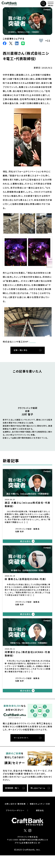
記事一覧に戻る (21, 354)
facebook (5, 43)
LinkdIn (17, 43)
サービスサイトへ (21, 750)
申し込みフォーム (38, 801)
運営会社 (40, 823)
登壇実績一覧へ (12, 801)
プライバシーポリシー (15, 823)
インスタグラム (30, 843)
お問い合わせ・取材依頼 (15, 816)
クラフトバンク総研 (9, 4)
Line (23, 43)
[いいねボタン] (41, 41)
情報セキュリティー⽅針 (40, 816)
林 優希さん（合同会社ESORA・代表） (26, 586)
